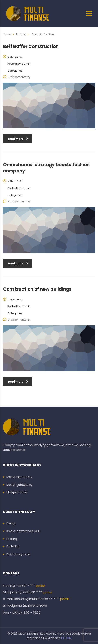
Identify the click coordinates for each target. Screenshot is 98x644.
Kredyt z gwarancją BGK (23, 531)
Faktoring (13, 547)
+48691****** (26, 586)
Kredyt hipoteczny (19, 477)
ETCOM (66, 638)
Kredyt (11, 524)
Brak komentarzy (17, 77)
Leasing (12, 539)
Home (7, 34)
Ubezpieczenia (17, 492)
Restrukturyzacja (18, 554)
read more (18, 139)
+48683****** (33, 592)
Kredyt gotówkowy (19, 485)
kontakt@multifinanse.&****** (37, 599)
